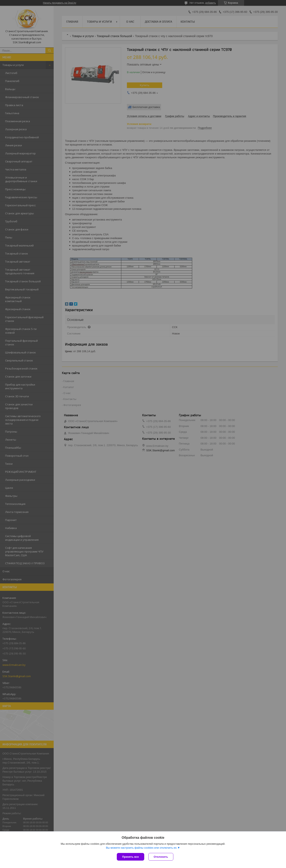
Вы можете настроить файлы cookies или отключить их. (142, 848)
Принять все (131, 857)
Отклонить (161, 857)
